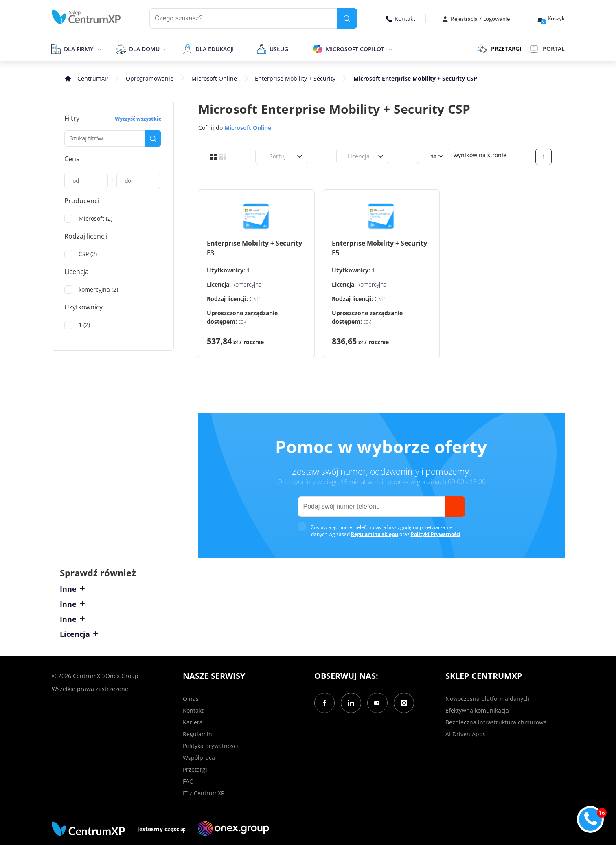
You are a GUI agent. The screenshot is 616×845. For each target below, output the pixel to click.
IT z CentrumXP (204, 793)
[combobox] (265, 156)
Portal (547, 49)
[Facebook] (324, 703)
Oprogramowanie (150, 78)
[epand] (98, 49)
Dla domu (144, 49)
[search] (347, 18)
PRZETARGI (499, 49)
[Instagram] (404, 703)
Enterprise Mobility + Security (295, 78)
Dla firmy (79, 49)
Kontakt (401, 19)
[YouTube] (377, 703)
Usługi (280, 49)
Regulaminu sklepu (375, 534)
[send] (455, 507)
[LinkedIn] (351, 703)
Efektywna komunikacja (477, 710)
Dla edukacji (215, 49)
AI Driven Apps (466, 734)
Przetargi (195, 769)
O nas (191, 699)
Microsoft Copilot (355, 49)
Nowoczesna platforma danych (488, 699)
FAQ (188, 781)
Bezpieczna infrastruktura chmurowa (496, 722)
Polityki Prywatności (436, 534)
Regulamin (197, 734)
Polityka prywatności (210, 746)
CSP (255, 299)
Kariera (193, 722)
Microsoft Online (214, 78)
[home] (86, 17)
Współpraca (199, 758)
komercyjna (247, 284)
